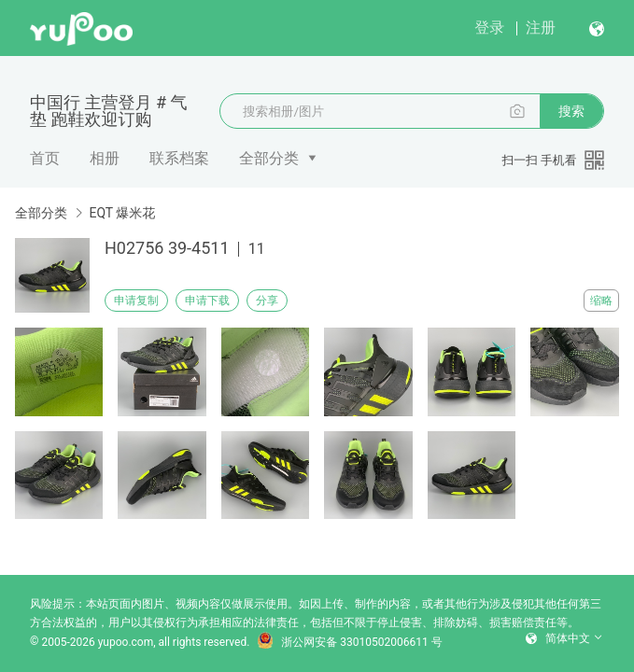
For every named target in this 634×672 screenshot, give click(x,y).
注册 (541, 28)
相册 (105, 158)
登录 (489, 28)
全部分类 (269, 158)
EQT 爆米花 (122, 213)
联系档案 (179, 158)
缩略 (601, 301)
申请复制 (136, 301)
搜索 (571, 111)
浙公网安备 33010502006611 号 (349, 642)
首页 (45, 158)
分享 (267, 301)
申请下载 (207, 301)
